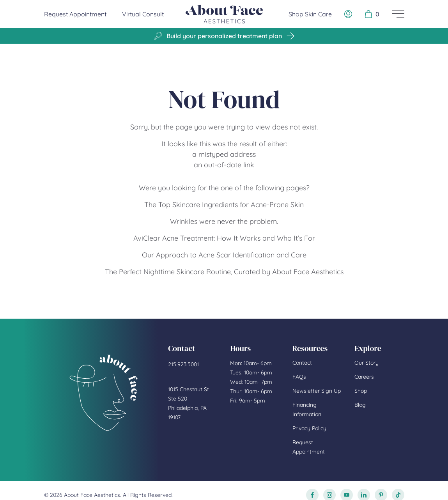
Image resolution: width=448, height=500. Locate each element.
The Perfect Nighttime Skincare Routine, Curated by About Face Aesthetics (224, 272)
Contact (302, 363)
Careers (364, 377)
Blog (360, 405)
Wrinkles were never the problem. (224, 221)
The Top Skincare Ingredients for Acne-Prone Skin (224, 205)
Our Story (367, 363)
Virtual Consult (143, 14)
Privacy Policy (309, 428)
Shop (361, 391)
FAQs (299, 377)
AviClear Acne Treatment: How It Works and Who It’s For (224, 238)
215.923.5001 (183, 364)
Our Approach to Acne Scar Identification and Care (224, 255)
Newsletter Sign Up (317, 391)
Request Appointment (75, 14)
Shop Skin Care (310, 14)
